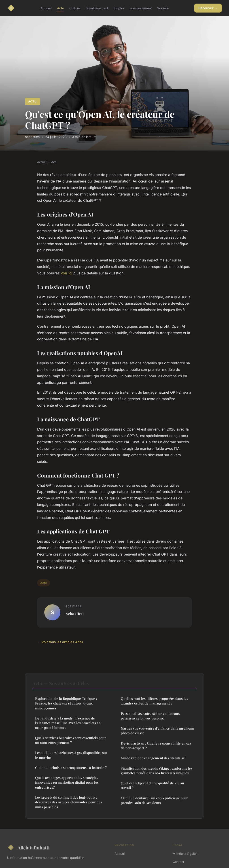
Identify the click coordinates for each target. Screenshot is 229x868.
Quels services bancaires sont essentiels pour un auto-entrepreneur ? (71, 740)
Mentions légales (185, 854)
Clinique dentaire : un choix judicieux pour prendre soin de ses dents (154, 800)
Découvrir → (208, 8)
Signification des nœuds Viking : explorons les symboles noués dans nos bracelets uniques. (157, 771)
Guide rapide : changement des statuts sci (153, 758)
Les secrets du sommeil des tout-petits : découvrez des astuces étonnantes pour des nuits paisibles (69, 802)
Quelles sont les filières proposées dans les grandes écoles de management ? (154, 701)
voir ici (67, 273)
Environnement (141, 8)
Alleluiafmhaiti (28, 847)
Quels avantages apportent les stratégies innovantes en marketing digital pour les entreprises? (67, 782)
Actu (60, 8)
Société (163, 8)
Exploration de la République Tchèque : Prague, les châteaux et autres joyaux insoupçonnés (66, 703)
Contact (178, 862)
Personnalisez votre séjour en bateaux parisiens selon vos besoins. (150, 716)
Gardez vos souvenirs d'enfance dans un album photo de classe (157, 731)
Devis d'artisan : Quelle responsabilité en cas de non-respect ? (156, 746)
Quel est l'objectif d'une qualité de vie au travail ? (152, 785)
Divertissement (97, 8)
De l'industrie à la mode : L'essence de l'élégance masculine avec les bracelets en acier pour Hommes (68, 723)
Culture (75, 8)
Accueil (46, 8)
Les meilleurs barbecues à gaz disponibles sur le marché (71, 755)
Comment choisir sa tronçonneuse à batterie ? (71, 768)
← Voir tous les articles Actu (60, 642)
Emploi (119, 8)
